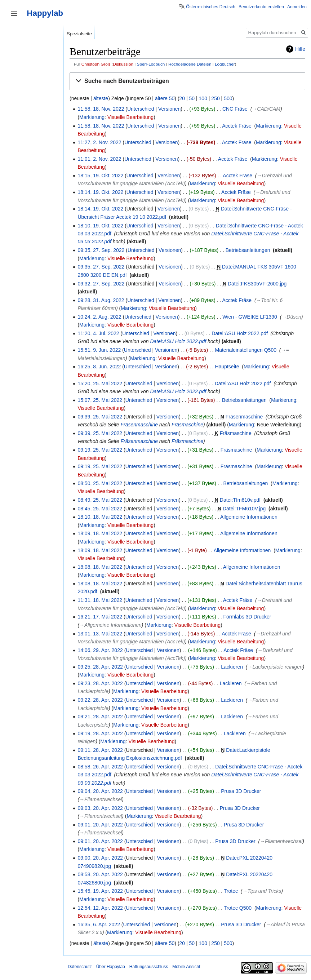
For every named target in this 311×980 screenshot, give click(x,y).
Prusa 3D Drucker (241, 791)
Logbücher (225, 64)
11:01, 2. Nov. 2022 (99, 159)
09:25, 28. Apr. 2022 (100, 667)
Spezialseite (79, 34)
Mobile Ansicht (186, 967)
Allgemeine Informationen (249, 517)
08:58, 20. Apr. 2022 (100, 874)
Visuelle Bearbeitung (130, 117)
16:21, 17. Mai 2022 (100, 617)
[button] (187, 81)
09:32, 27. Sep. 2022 (101, 284)
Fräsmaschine (187, 425)
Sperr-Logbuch (151, 64)
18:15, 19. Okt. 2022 (100, 176)
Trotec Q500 (238, 908)
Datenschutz (80, 967)
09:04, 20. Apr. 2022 (100, 791)
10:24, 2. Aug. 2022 (99, 317)
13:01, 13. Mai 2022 (100, 634)
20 (182, 98)
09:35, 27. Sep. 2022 (101, 250)
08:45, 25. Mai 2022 (100, 509)
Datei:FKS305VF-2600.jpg (257, 284)
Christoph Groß (96, 64)
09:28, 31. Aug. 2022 (101, 300)
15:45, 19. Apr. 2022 (100, 891)
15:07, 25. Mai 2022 (100, 400)
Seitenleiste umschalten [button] (14, 13)
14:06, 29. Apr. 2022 (100, 650)
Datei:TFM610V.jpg (244, 509)
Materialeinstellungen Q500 (246, 350)
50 (192, 98)
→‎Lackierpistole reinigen (275, 667)
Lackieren (232, 667)
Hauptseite (227, 367)
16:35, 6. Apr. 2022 (99, 924)
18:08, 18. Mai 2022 (100, 567)
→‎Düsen (291, 317)
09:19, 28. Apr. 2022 (100, 733)
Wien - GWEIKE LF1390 (250, 317)
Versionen (169, 109)
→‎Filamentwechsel (101, 799)
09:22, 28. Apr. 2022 (100, 700)
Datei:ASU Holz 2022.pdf (240, 333)
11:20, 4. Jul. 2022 (98, 333)
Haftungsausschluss (149, 967)
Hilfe (300, 49)
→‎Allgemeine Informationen (110, 625)
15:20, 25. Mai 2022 (100, 383)
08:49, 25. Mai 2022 (100, 500)
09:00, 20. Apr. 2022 (100, 858)
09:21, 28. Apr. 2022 (100, 717)
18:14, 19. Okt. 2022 (100, 192)
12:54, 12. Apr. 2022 (100, 908)
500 (228, 98)
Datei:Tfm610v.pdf (240, 500)
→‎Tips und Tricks (262, 891)
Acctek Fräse (237, 126)
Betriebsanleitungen (248, 250)
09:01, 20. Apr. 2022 (100, 825)
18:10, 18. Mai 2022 (100, 517)
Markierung (92, 117)
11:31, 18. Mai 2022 (100, 600)
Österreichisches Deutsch (211, 7)
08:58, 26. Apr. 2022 (100, 767)
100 (203, 98)
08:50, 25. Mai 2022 (100, 483)
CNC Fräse (235, 109)
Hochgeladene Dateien (190, 64)
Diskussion (123, 64)
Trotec (231, 891)
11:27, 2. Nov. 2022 (99, 142)
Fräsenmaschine (244, 417)
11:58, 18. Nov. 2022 (101, 109)
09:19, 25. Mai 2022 (100, 450)
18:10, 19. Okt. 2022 (100, 226)
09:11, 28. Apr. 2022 (100, 750)
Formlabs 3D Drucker (247, 617)
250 (215, 98)
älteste (101, 98)
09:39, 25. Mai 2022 (100, 417)
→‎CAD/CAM (266, 109)
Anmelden (297, 7)
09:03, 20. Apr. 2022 (100, 808)
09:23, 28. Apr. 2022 (100, 683)
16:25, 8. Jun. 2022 (99, 367)
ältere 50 (165, 98)
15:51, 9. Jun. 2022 (99, 350)
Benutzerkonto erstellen (261, 7)
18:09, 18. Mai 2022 (100, 533)
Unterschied (141, 109)
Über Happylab (111, 967)
